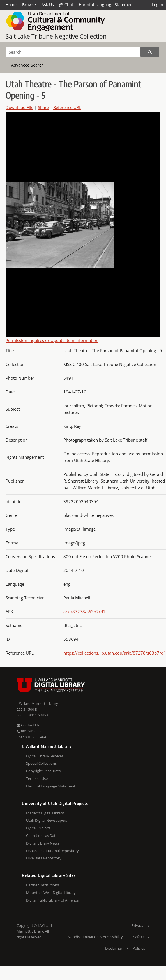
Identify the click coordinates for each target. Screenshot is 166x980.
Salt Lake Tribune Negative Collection (56, 36)
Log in (158, 5)
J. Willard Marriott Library (37, 703)
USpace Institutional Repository (52, 851)
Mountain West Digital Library (51, 893)
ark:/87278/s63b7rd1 (84, 612)
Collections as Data (42, 836)
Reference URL (67, 107)
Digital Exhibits (38, 828)
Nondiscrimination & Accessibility (95, 937)
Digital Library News (43, 843)
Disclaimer (114, 948)
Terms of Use (37, 778)
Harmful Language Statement (106, 5)
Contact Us (28, 725)
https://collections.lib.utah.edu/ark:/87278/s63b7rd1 (115, 653)
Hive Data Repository (44, 858)
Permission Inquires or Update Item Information (52, 340)
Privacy (138, 925)
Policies (139, 948)
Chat (66, 5)
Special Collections (41, 763)
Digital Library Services (45, 756)
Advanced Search (27, 65)
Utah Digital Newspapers (47, 820)
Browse (29, 5)
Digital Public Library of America (52, 900)
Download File (19, 107)
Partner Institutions (42, 885)
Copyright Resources (43, 771)
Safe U (138, 937)
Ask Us (48, 5)
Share (43, 107)
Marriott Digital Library (45, 813)
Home (11, 5)
